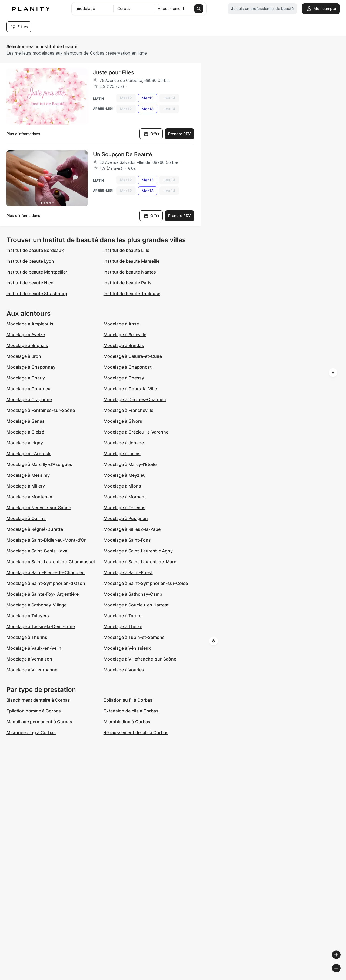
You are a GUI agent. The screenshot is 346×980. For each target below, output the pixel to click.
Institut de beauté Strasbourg (37, 294)
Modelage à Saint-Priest (128, 572)
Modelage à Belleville (125, 335)
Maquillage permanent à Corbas (39, 722)
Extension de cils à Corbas (131, 711)
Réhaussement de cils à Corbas (136, 732)
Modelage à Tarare (122, 616)
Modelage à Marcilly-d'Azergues (39, 464)
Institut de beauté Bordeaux (35, 250)
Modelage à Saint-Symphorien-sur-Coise (146, 583)
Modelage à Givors (123, 421)
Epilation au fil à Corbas (128, 700)
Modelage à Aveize (26, 335)
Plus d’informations (23, 134)
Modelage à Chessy (124, 378)
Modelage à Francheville (128, 410)
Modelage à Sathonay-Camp (133, 594)
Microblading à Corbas (127, 722)
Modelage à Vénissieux (127, 648)
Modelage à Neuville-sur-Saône (39, 508)
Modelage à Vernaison (29, 659)
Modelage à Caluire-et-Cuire (133, 356)
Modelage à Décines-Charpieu (135, 399)
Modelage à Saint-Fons (127, 540)
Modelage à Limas (122, 454)
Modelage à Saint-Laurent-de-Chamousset (51, 562)
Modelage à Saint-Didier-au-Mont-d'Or (46, 540)
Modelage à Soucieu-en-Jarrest (136, 605)
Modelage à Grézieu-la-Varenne (136, 432)
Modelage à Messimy (28, 475)
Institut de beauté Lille (126, 250)
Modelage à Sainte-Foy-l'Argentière (43, 594)
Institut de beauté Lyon (30, 261)
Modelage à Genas (26, 421)
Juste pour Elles (114, 72)
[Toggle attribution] (340, 975)
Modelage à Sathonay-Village (36, 605)
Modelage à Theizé (123, 626)
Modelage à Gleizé (25, 432)
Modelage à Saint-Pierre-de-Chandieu (46, 572)
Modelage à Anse (121, 324)
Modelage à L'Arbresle (29, 454)
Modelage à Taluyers (28, 616)
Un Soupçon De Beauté (123, 154)
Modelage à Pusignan (126, 518)
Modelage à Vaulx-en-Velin (34, 648)
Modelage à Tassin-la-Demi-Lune (41, 626)
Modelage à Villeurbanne (32, 670)
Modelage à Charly (26, 378)
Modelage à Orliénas (124, 508)
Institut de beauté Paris (127, 283)
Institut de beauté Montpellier (37, 272)
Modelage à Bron (24, 356)
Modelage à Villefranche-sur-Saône (140, 659)
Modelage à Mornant (125, 497)
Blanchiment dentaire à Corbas (38, 700)
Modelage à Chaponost (128, 367)
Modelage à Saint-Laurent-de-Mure (140, 562)
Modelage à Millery (26, 486)
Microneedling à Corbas (31, 732)
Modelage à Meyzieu (125, 475)
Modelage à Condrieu (29, 389)
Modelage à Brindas (124, 345)
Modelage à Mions (122, 486)
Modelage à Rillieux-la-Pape (132, 529)
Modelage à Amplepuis (30, 324)
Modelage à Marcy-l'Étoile (130, 464)
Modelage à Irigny (25, 443)
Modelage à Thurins (27, 637)
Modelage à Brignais (27, 345)
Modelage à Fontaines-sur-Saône (41, 410)
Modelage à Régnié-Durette (35, 529)
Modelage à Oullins (26, 518)
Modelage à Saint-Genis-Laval (37, 551)
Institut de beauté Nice (30, 283)
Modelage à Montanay (29, 497)
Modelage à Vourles (124, 670)
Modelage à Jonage (124, 443)
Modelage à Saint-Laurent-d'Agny (138, 551)
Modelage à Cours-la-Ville (130, 389)
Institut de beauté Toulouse (132, 294)
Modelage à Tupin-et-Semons (134, 637)
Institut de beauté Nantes (130, 272)
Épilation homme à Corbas (34, 711)
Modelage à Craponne (29, 399)
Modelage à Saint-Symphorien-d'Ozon (46, 583)
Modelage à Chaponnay (31, 367)
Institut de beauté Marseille (132, 261)
